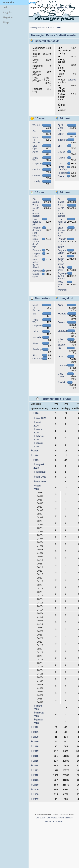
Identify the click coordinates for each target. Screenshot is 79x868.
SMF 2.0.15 (41, 818)
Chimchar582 (39, 359)
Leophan (37, 164)
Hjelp (6, 22)
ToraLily (37, 181)
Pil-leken (37, 250)
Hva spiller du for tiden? (36, 263)
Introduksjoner (65, 140)
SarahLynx (38, 349)
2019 (36, 742)
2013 (36, 770)
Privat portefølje (62, 168)
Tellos (36, 331)
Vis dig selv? (36, 275)
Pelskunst (63, 173)
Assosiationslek (41, 271)
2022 (36, 727)
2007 (36, 799)
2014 (36, 766)
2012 (36, 775)
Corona (36, 175)
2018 (36, 746)
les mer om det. (64, 7)
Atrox (35, 152)
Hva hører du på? (37, 222)
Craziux (36, 170)
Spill (60, 146)
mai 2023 (41, 482)
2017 (36, 751)
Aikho (35, 355)
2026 (36, 413)
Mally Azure (61, 375)
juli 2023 (41, 472)
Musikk (61, 152)
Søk (5, 7)
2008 (36, 794)
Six (34, 131)
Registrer (8, 17)
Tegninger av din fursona (63, 276)
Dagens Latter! (37, 255)
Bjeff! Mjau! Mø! (60, 128)
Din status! (36, 201)
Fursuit (61, 158)
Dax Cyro (35, 147)
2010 (36, 785)
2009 (36, 790)
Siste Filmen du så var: (36, 243)
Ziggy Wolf (35, 159)
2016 (36, 756)
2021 (36, 732)
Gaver (61, 176)
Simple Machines (65, 818)
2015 (36, 761)
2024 (36, 455)
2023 (36, 460)
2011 (36, 780)
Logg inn (8, 12)
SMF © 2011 (52, 818)
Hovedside (9, 2)
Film (60, 164)
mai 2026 (41, 418)
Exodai (61, 382)
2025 (36, 451)
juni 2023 (41, 477)
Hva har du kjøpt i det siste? (37, 232)
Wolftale (37, 125)
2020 (36, 737)
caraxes (72, 80)
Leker (60, 134)
